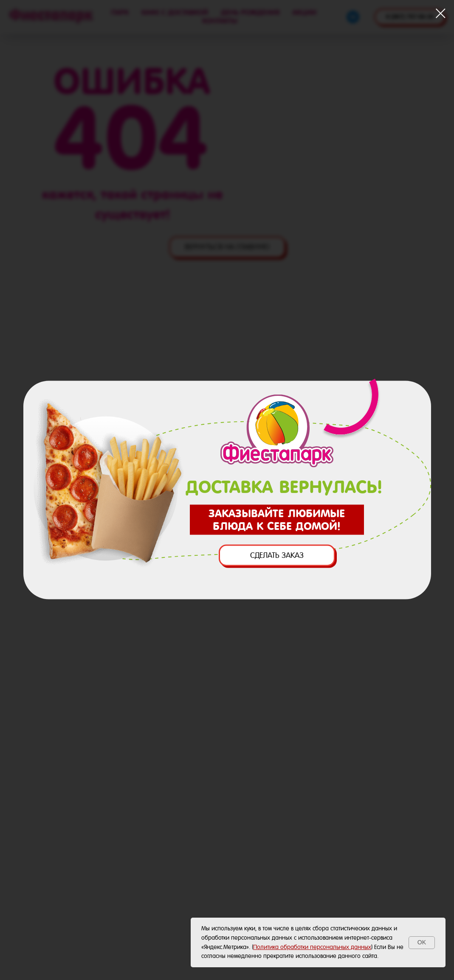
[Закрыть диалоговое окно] (441, 13)
